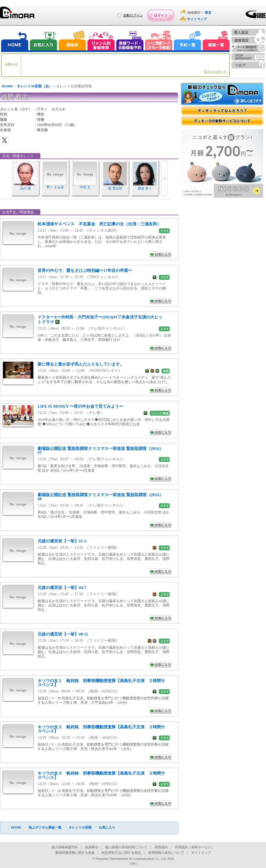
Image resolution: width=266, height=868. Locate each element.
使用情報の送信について (166, 853)
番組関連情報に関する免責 (75, 853)
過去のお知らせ (215, 71)
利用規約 (161, 847)
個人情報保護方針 (65, 847)
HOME (7, 86)
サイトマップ (201, 853)
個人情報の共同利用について (126, 847)
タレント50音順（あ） (35, 86)
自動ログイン (133, 15)
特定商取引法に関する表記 (121, 853)
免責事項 (92, 847)
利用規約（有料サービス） (195, 847)
